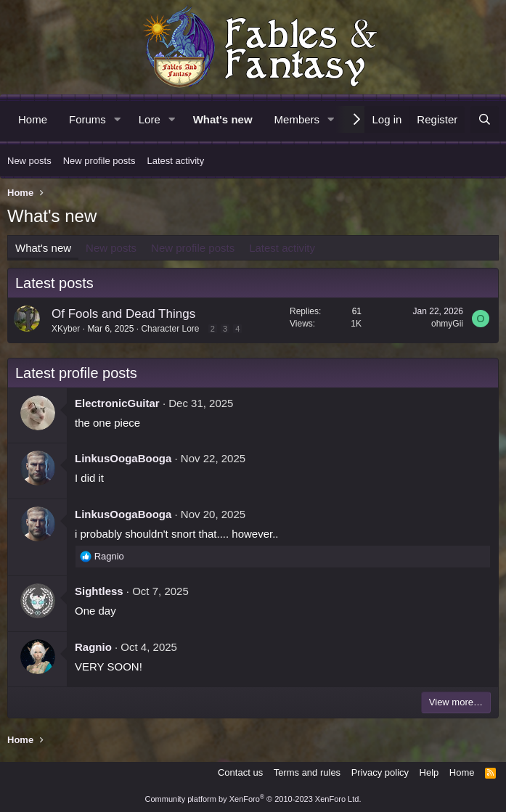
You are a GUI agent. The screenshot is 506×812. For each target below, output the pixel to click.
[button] (118, 119)
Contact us (240, 772)
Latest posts (54, 283)
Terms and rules (307, 772)
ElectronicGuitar (117, 403)
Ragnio (93, 647)
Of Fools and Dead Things (123, 314)
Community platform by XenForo (253, 799)
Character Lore (170, 329)
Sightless (99, 591)
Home (33, 119)
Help (429, 772)
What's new (223, 119)
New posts (29, 161)
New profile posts (99, 161)
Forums (87, 119)
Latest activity (175, 161)
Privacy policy (380, 772)
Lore (150, 119)
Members (297, 119)
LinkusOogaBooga (123, 458)
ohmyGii (447, 324)
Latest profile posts (76, 373)
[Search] (485, 119)
